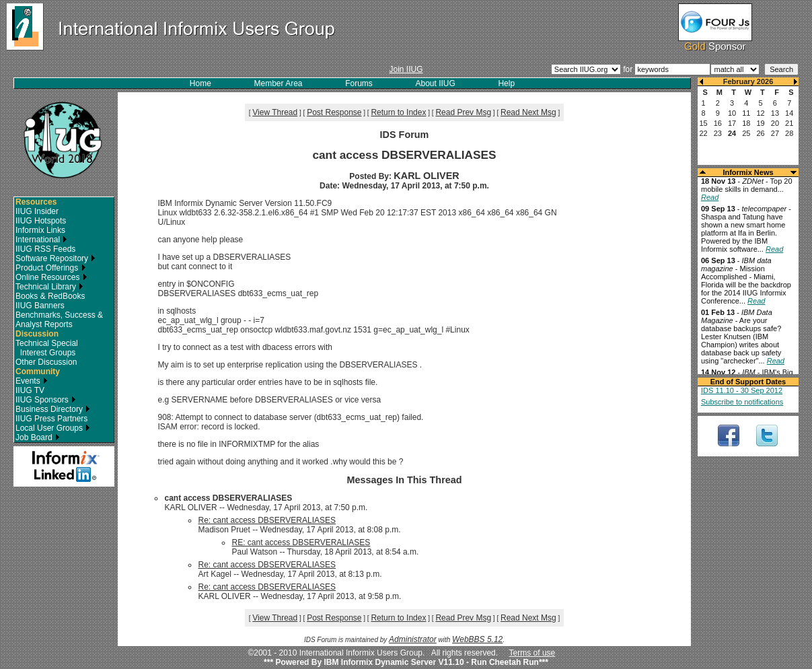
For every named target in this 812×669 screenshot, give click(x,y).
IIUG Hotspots (41, 221)
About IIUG (435, 83)
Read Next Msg (528, 112)
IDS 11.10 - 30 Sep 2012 (742, 390)
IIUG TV (30, 390)
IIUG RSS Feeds (45, 249)
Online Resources (51, 277)
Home (200, 83)
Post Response (334, 112)
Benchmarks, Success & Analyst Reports (59, 320)
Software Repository (56, 258)
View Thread (275, 112)
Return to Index (398, 112)
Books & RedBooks (50, 296)
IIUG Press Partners (51, 419)
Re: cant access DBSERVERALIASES (267, 520)
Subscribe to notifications (742, 402)
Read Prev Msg (463, 112)
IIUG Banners (40, 306)
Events (32, 381)
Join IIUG (406, 69)
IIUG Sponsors (46, 400)
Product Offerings (51, 268)
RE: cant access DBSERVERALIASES (301, 542)
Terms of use (532, 653)
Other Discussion (46, 362)
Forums (359, 83)
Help (506, 83)
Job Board (38, 437)
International (41, 240)
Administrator (413, 639)
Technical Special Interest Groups (47, 348)
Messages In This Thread (404, 480)
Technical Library (49, 287)
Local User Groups (53, 428)
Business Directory (53, 409)
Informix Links (40, 230)
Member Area (279, 83)
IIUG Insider (37, 211)
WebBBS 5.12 (477, 639)
